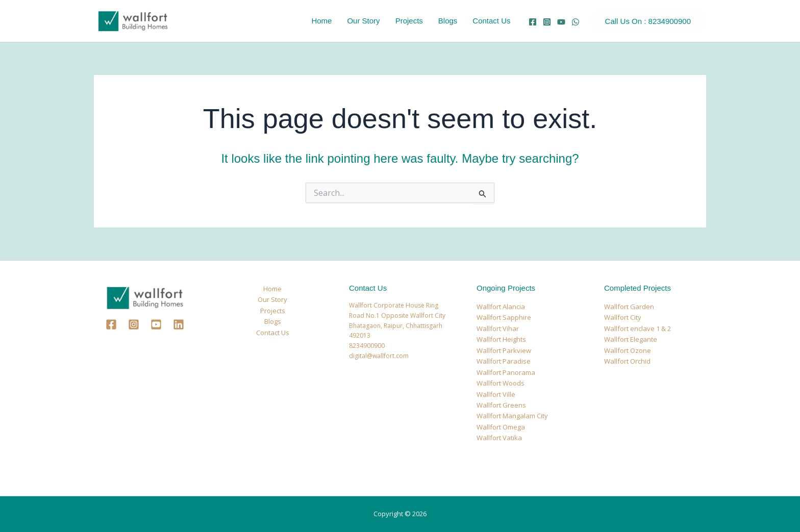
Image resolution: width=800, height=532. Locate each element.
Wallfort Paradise (504, 361)
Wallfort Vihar (498, 328)
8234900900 (367, 346)
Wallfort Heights (501, 339)
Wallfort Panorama (506, 372)
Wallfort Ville (496, 394)
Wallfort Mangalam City (512, 416)
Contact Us (491, 21)
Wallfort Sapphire (504, 317)
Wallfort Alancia (501, 307)
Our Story (363, 21)
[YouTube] (561, 22)
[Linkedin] (179, 324)
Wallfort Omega (501, 427)
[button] (648, 21)
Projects (409, 21)
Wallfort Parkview (504, 350)
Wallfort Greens (501, 405)
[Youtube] (156, 324)
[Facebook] (533, 22)
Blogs (448, 21)
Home (321, 21)
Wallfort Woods (501, 383)
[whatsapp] (576, 22)
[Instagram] (547, 22)
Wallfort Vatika (499, 438)
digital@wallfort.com (379, 356)
